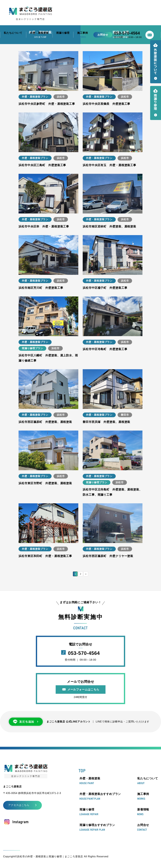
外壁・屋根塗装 (90, 781)
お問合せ (143, 827)
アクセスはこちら (19, 805)
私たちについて (148, 781)
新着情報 (143, 812)
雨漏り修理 (89, 812)
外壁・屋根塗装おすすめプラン (100, 796)
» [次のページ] (86, 574)
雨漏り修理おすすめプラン (97, 827)
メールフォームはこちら (83, 690)
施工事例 (143, 796)
